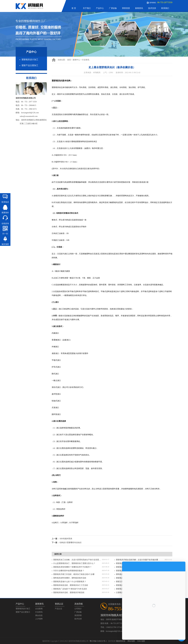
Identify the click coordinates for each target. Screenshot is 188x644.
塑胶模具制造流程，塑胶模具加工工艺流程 (71, 585)
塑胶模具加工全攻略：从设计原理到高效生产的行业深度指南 (78, 560)
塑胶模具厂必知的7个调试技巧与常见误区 (70, 589)
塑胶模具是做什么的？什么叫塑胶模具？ (70, 582)
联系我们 (165, 8)
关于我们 (87, 8)
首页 (69, 60)
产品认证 (58, 609)
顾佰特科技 (121, 641)
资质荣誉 (78, 615)
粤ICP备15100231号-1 (98, 641)
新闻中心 (76, 60)
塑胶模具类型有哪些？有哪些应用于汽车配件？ (72, 567)
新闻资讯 (139, 8)
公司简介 (78, 609)
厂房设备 (113, 8)
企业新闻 (39, 609)
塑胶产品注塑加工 (30, 65)
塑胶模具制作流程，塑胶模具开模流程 (69, 593)
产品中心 (100, 8)
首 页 (74, 8)
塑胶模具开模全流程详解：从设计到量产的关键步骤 (137, 560)
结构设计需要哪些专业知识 (70, 543)
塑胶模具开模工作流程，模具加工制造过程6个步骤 (74, 574)
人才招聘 (39, 619)
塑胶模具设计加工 (30, 60)
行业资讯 (86, 60)
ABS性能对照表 (66, 539)
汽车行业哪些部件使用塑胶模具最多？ (69, 571)
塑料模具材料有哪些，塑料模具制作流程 (70, 578)
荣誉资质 (126, 8)
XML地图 (141, 641)
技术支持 (152, 8)
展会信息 (39, 615)
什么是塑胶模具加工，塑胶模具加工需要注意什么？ (74, 563)
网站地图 (131, 641)
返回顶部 (5, 244)
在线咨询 (5, 224)
